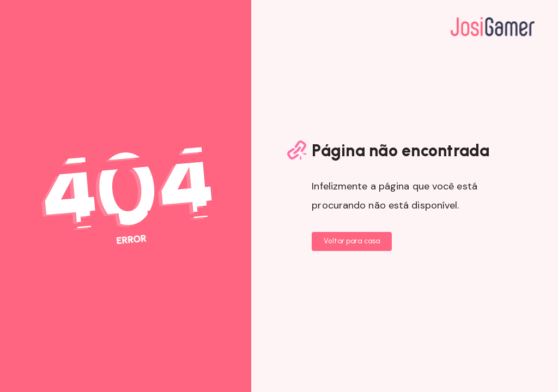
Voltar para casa (352, 241)
